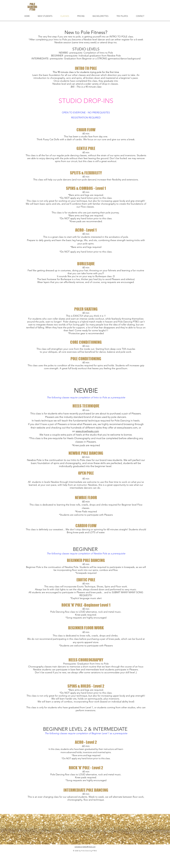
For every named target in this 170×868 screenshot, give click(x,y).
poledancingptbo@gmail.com (85, 847)
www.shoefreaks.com (87, 431)
